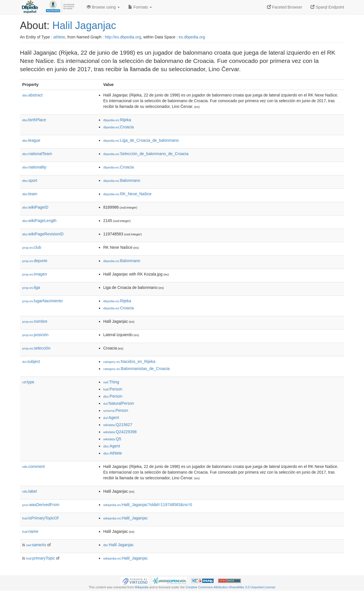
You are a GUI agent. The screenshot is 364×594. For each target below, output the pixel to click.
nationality (34, 167)
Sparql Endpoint (327, 7)
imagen (35, 274)
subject (31, 361)
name (30, 531)
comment (33, 466)
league (31, 140)
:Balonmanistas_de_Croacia (136, 369)
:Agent (111, 418)
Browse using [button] (103, 7)
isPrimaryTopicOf (40, 518)
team (30, 194)
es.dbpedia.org (192, 37)
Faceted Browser (285, 7)
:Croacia (119, 127)
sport (30, 180)
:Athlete (113, 453)
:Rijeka (117, 120)
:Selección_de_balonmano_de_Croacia (146, 154)
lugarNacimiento (42, 301)
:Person (113, 389)
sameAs (36, 545)
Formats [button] (140, 7)
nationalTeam (37, 154)
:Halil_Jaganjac (126, 518)
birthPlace (34, 120)
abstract (32, 95)
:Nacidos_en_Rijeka (129, 361)
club (32, 247)
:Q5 (112, 439)
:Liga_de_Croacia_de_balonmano (141, 140)
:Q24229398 (120, 432)
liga (31, 287)
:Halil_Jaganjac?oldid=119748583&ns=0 (148, 505)
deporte (35, 261)
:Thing (111, 382)
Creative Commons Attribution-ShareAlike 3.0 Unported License (230, 587)
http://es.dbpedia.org (123, 37)
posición (35, 335)
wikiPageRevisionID (43, 234)
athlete (59, 37)
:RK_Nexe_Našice (127, 194)
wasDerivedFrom (41, 505)
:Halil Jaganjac (118, 545)
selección (36, 348)
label (29, 491)
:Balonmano (122, 180)
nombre (35, 321)
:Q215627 (118, 425)
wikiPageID (35, 207)
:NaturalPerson (119, 403)
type (28, 382)
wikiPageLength (39, 221)
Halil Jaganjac (84, 25)
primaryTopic (41, 558)
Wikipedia (141, 587)
